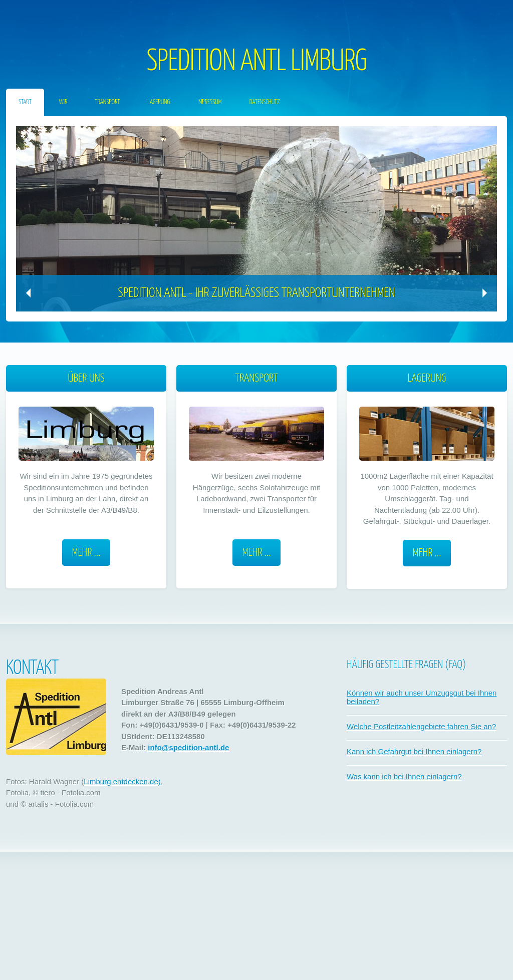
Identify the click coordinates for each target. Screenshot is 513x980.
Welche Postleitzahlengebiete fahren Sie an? (421, 726)
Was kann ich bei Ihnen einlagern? (404, 776)
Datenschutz (265, 102)
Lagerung (159, 102)
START (25, 102)
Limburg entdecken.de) (122, 781)
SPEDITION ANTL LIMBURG (256, 62)
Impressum (210, 102)
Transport (107, 102)
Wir (63, 102)
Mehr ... (86, 553)
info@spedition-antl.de (188, 747)
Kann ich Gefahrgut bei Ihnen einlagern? (414, 751)
